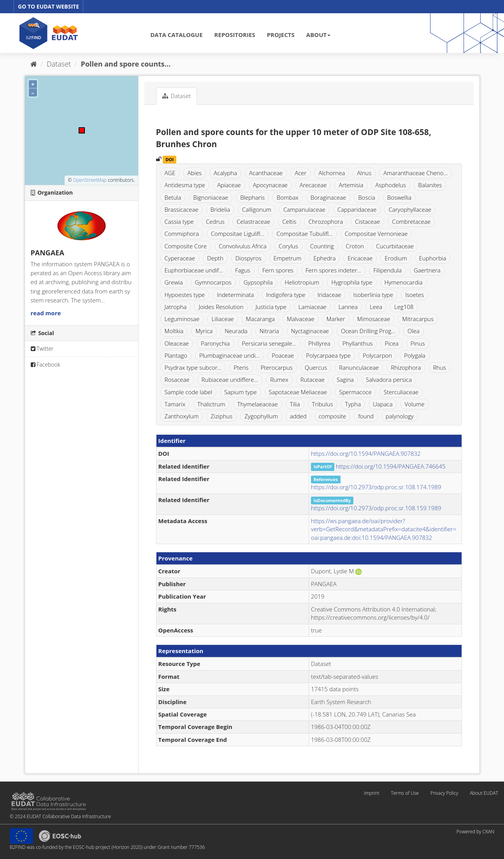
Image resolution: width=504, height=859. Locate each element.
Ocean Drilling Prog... (368, 331)
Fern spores (278, 270)
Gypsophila (258, 282)
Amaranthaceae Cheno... (415, 173)
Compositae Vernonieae (376, 234)
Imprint (371, 793)
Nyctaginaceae (310, 331)
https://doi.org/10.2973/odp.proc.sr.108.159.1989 (376, 508)
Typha (353, 404)
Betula (173, 197)
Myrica (204, 331)
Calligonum (257, 209)
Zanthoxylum (182, 416)
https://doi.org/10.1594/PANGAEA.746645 (391, 466)
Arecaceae (313, 185)
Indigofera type (285, 295)
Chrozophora (326, 221)
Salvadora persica (389, 379)
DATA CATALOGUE (176, 35)
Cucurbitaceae (395, 246)
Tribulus (323, 404)
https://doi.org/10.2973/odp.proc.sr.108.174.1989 (376, 487)
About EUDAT (484, 793)
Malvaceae (301, 319)
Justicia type (271, 307)
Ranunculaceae (359, 367)
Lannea (348, 307)
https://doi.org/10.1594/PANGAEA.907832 (366, 453)
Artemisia (351, 185)
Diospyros (248, 258)
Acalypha (225, 173)
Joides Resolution (221, 307)
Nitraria (269, 331)
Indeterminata (235, 295)
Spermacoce (355, 392)
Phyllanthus (358, 343)
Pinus (418, 343)
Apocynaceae (270, 185)
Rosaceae (177, 379)
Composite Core (186, 246)
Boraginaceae (328, 197)
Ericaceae (360, 258)
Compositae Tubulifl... (304, 234)
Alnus (364, 173)
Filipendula (387, 270)
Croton (355, 246)
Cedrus (215, 221)
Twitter (42, 349)
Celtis (289, 221)
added (298, 416)
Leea (376, 307)
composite (333, 416)
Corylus (288, 246)
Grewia (174, 282)
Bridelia (220, 209)
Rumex (279, 379)
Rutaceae (313, 379)
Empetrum (288, 258)
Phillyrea (319, 343)
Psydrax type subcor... (193, 367)
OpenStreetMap (90, 180)
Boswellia (399, 197)
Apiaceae (229, 185)
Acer (300, 173)
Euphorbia (433, 258)
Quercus (316, 367)
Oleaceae (177, 343)
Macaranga (260, 319)
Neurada (236, 331)
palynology (400, 416)
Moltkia (174, 331)
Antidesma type (185, 185)
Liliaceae (222, 319)
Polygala (415, 355)
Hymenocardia (404, 282)
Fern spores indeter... (333, 270)
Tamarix (175, 404)
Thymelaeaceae (258, 404)
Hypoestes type (185, 295)
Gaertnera (427, 270)
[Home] (34, 64)
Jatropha (176, 307)
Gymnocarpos (213, 282)
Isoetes (414, 295)
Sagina (345, 379)
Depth (215, 258)
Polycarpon (377, 355)
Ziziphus (221, 416)
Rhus (439, 367)
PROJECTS (281, 35)
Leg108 (404, 307)
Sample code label (189, 392)
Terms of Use (405, 793)
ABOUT (318, 35)
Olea (414, 331)
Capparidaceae (357, 209)
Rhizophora (406, 367)
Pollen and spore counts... (126, 64)
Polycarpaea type (328, 355)
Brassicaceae (182, 209)
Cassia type (179, 221)
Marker (336, 319)
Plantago (176, 355)
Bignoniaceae (211, 197)
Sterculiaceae (401, 392)
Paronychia (215, 343)
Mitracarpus (418, 319)
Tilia (295, 404)
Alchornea (332, 173)
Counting (322, 246)
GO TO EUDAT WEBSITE (48, 6)
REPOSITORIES (235, 35)
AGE (170, 173)
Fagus (243, 270)
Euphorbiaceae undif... (194, 270)
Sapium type (241, 392)
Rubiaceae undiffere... (230, 379)
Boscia (367, 197)
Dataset (59, 64)
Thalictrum (211, 404)
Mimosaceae (374, 319)
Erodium (396, 258)
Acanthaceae (266, 173)
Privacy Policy (444, 793)
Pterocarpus (277, 367)
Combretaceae (411, 221)
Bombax (288, 197)
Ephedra (324, 258)
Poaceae (283, 355)
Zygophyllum (261, 416)
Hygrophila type (352, 282)
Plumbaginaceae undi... (229, 355)
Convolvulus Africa (243, 246)
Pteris (241, 367)
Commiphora (182, 234)
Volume (415, 404)
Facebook (46, 365)
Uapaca (383, 404)
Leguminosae (182, 319)
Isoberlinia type (373, 295)
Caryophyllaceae (410, 209)
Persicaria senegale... (269, 343)
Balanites (430, 185)
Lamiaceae (313, 307)
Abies (195, 173)
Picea (391, 343)
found (366, 416)
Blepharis (252, 197)
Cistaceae (367, 221)
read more (46, 313)
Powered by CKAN (475, 832)
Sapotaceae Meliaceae (298, 392)
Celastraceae (253, 221)
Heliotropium (302, 282)
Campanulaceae (304, 209)
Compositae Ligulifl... (238, 234)
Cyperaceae (180, 258)
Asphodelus (391, 185)
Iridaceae (329, 295)
